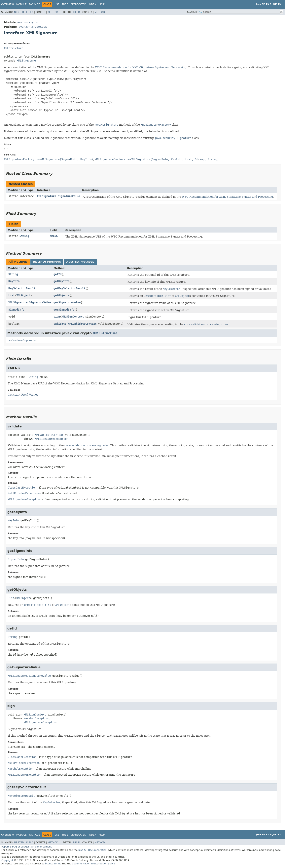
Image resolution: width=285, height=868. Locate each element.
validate (60, 324)
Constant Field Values (23, 395)
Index (92, 4)
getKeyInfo (61, 281)
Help (102, 4)
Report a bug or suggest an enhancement (27, 847)
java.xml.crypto (27, 22)
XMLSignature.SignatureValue (58, 196)
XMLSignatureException (52, 439)
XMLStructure (14, 48)
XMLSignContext (73, 317)
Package (35, 4)
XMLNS (54, 236)
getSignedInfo (64, 310)
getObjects (61, 295)
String (24, 236)
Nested (19, 12)
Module (21, 4)
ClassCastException (22, 488)
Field (30, 12)
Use (57, 4)
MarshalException (36, 718)
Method (53, 12)
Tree (65, 4)
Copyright (7, 860)
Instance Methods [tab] (47, 262)
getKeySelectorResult (69, 288)
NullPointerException (24, 493)
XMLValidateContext (82, 324)
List (12, 295)
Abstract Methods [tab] (80, 262)
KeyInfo (14, 281)
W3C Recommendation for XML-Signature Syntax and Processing (141, 67)
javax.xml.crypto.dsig (33, 27)
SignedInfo (16, 310)
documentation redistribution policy (93, 864)
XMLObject (23, 295)
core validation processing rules (206, 324)
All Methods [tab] (18, 262)
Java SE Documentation (92, 850)
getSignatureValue (67, 303)
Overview (8, 4)
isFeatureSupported (23, 340)
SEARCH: (192, 12)
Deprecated (78, 4)
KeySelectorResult (22, 288)
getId (57, 274)
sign (57, 317)
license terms (53, 864)
